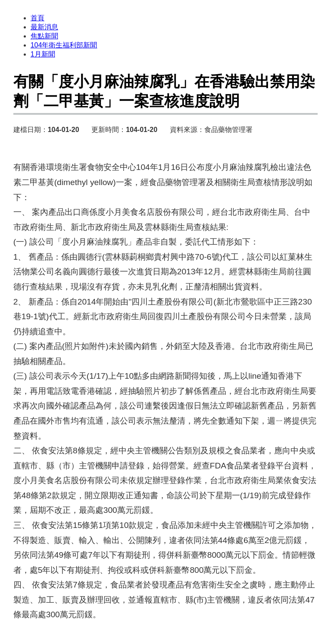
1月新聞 (43, 54)
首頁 (37, 18)
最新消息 (44, 27)
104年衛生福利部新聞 (64, 45)
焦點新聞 (44, 36)
